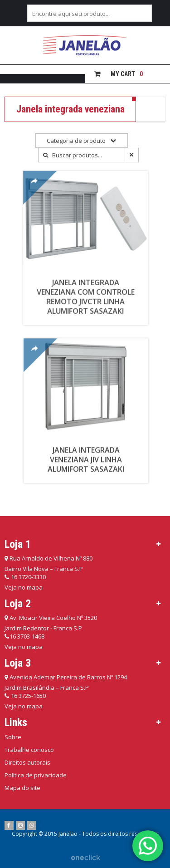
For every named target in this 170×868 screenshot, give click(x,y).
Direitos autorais (27, 762)
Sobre (13, 737)
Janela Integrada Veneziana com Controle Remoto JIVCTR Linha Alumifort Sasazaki (89, 294)
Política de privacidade (36, 775)
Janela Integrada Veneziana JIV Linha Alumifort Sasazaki (91, 454)
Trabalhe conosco (29, 750)
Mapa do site (22, 788)
